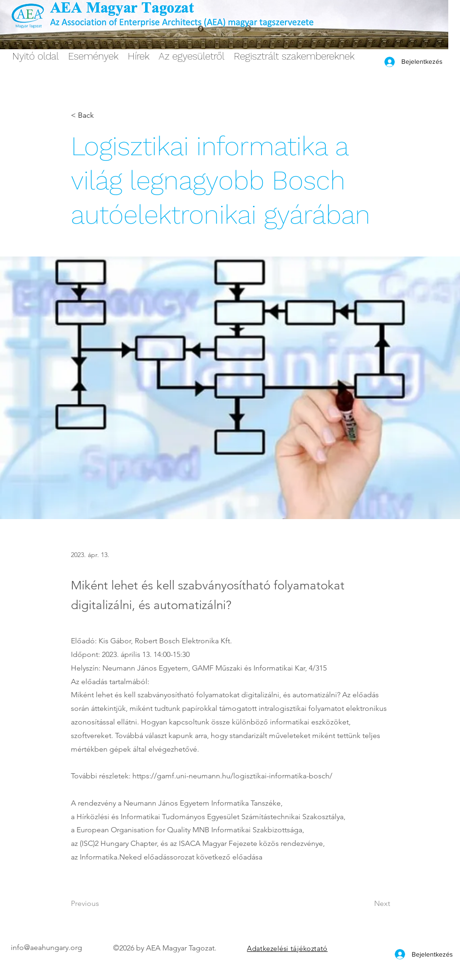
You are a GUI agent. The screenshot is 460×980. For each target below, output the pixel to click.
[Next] (367, 904)
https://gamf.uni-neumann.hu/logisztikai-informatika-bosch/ (232, 776)
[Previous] (102, 904)
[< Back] (102, 116)
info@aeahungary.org (46, 947)
